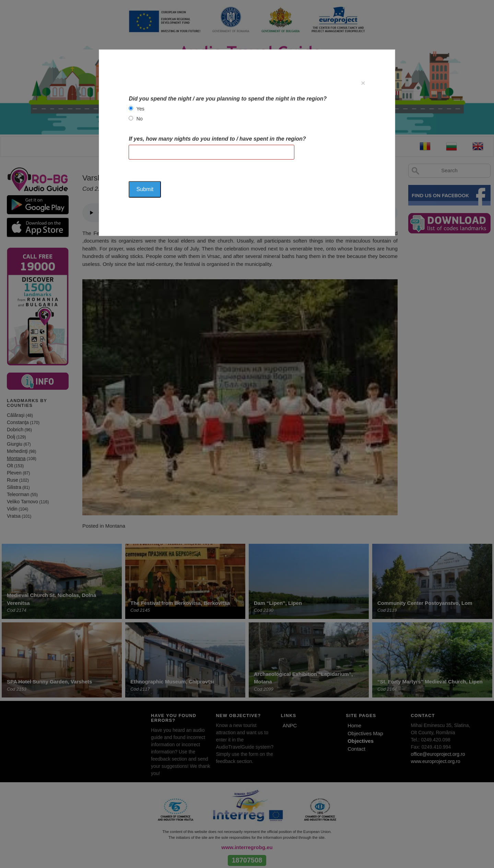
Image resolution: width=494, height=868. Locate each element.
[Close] (363, 83)
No (140, 119)
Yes (140, 109)
